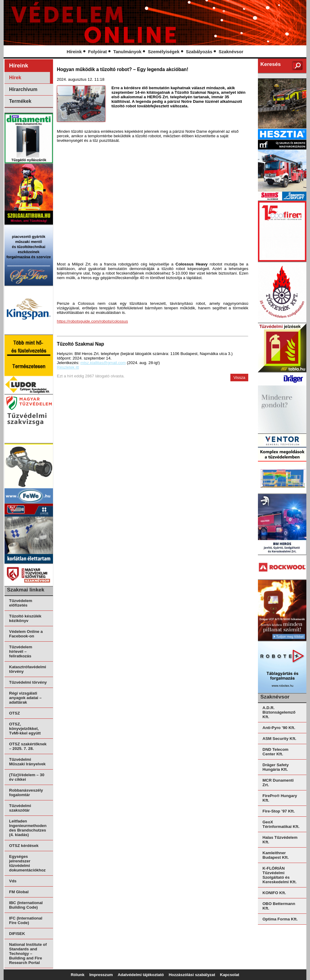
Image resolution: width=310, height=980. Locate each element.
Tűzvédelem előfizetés (21, 603)
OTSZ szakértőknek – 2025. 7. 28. (28, 746)
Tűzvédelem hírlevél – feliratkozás (21, 651)
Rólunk (78, 975)
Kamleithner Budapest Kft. (276, 855)
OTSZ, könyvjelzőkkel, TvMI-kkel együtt (25, 729)
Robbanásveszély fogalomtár (26, 793)
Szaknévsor (231, 52)
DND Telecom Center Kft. (275, 752)
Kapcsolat (230, 975)
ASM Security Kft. (279, 739)
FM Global (19, 892)
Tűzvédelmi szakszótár (20, 808)
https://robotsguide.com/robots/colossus (92, 321)
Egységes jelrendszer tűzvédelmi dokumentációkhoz (27, 863)
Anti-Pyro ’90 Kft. (279, 728)
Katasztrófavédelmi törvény (28, 669)
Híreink (74, 52)
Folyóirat (97, 52)
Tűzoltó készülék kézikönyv (25, 618)
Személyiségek (164, 52)
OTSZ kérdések (24, 846)
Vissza (239, 378)
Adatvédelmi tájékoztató (141, 975)
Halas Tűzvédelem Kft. (280, 840)
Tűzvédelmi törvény (28, 682)
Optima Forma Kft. (280, 919)
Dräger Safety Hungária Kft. (276, 767)
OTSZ (15, 713)
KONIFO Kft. (274, 893)
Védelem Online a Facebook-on (26, 634)
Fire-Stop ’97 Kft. (279, 811)
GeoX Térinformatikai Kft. (281, 824)
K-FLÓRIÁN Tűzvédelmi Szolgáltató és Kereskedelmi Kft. (280, 875)
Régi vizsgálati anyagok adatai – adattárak (25, 698)
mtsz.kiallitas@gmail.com (103, 363)
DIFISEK (17, 934)
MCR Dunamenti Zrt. (278, 783)
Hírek (15, 78)
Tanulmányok (127, 52)
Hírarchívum (23, 89)
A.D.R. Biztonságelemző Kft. (279, 712)
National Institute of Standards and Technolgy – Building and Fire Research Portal (28, 954)
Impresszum (101, 975)
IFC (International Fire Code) (26, 920)
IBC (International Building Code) (26, 905)
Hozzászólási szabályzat (192, 975)
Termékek (20, 101)
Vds (13, 881)
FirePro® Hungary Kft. (280, 798)
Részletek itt (68, 367)
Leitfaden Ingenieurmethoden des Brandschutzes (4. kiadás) (28, 828)
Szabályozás (199, 52)
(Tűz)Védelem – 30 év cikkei (27, 777)
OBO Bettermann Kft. (279, 906)
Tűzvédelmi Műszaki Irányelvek (27, 762)
